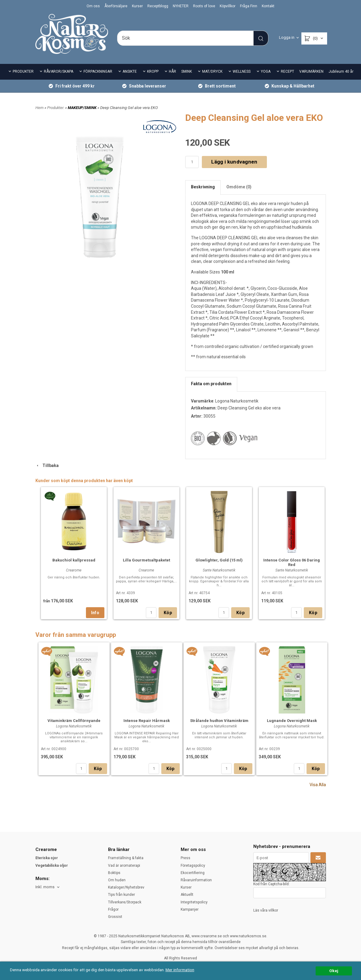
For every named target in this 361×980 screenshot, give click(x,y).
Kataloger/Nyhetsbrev (126, 887)
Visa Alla (318, 785)
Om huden (117, 880)
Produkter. (56, 108)
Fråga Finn (249, 6)
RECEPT (287, 71)
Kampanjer (190, 909)
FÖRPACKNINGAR (98, 71)
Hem (39, 108)
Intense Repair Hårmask (147, 721)
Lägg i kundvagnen (234, 162)
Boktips (114, 873)
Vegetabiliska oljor (52, 866)
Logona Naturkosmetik (237, 401)
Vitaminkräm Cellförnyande (74, 721)
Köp (168, 613)
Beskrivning (203, 187)
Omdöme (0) (239, 187)
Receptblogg (158, 6)
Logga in (287, 37)
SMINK (187, 71)
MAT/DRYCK (212, 71)
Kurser (137, 6)
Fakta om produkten (211, 384)
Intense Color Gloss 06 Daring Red (292, 562)
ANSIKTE (130, 71)
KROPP (153, 71)
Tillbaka (47, 465)
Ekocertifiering (193, 873)
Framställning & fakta (126, 858)
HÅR (172, 71)
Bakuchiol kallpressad (74, 560)
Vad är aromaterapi (124, 866)
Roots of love (204, 6)
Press (185, 858)
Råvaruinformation (196, 880)
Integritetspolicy (194, 902)
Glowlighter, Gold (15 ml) (219, 560)
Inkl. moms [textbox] (45, 887)
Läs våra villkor (266, 910)
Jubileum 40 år (341, 71)
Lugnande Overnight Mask (292, 721)
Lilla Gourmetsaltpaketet (146, 560)
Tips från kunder (121, 895)
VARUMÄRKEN (311, 71)
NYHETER (181, 6)
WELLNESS (242, 71)
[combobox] (48, 887)
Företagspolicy (193, 866)
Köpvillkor (228, 6)
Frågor (113, 909)
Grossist (115, 917)
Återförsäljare (116, 6)
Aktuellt (187, 895)
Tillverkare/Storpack (125, 902)
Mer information (180, 970)
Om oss (93, 6)
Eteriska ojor (47, 858)
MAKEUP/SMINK (83, 108)
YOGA (266, 71)
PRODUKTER (23, 71)
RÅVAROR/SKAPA (59, 71)
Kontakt (268, 6)
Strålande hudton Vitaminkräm (219, 721)
